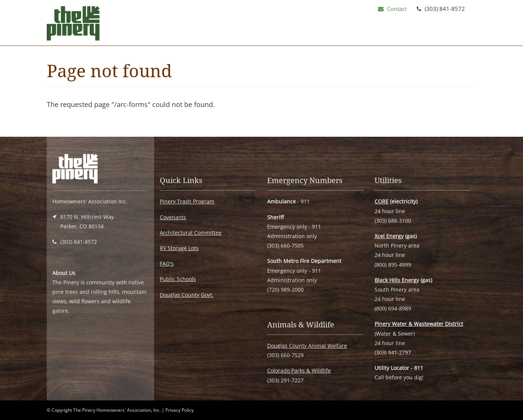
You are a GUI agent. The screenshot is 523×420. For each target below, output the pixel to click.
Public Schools (178, 279)
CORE (382, 201)
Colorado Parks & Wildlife (299, 370)
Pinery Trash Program (187, 201)
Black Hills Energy (397, 280)
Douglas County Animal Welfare (307, 346)
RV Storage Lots (179, 248)
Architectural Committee (191, 233)
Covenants (173, 217)
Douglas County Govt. (187, 295)
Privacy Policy (180, 410)
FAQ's (167, 263)
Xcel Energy (389, 236)
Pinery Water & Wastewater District (419, 324)
